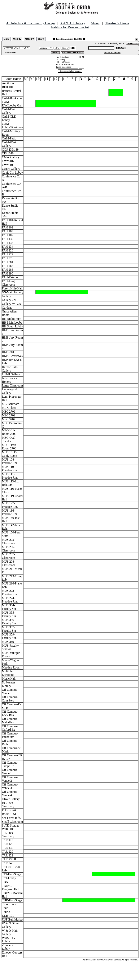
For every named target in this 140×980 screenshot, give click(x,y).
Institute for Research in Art (70, 27)
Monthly (29, 39)
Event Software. (115, 960)
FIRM (81, 57)
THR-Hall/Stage (67, 62)
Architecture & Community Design (30, 23)
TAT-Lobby (67, 60)
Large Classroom (67, 67)
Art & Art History (73, 23)
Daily (7, 39)
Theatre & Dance (117, 23)
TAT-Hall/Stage (67, 57)
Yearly (41, 39)
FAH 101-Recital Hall (67, 65)
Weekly (17, 39)
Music (95, 23)
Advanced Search (112, 52)
